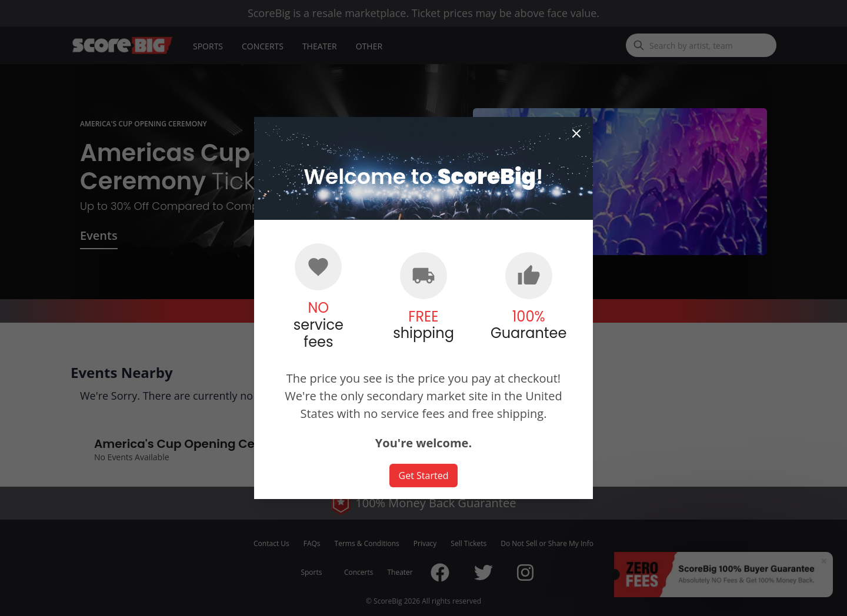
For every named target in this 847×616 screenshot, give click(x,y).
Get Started (424, 476)
